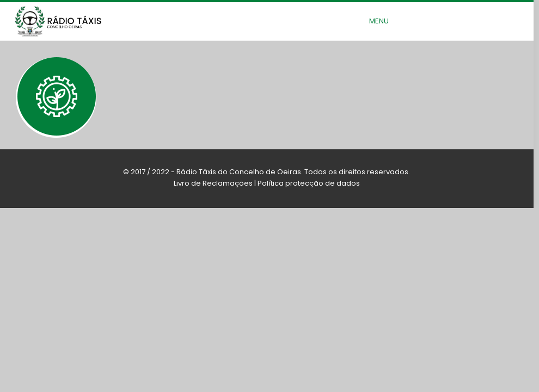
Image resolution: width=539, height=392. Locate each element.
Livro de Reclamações (213, 183)
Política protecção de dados (309, 183)
